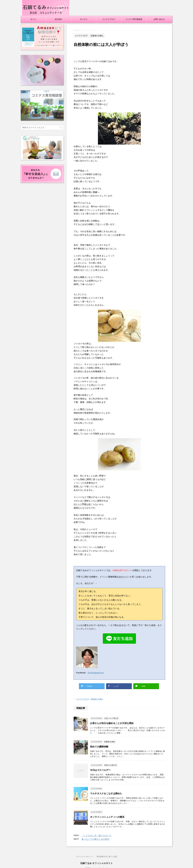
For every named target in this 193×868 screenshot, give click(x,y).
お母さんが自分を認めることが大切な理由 (112, 723)
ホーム (33, 19)
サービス (84, 19)
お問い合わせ (159, 19)
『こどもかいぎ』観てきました (96, 835)
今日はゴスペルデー (100, 770)
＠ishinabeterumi (96, 673)
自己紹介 (58, 19)
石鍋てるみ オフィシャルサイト (96, 863)
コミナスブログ (109, 19)
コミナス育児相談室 (134, 19)
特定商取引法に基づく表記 (107, 857)
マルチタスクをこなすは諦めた (106, 793)
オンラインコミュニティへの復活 (107, 817)
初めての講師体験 (99, 747)
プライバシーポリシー (84, 857)
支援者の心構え (97, 699)
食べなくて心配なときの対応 (95, 839)
